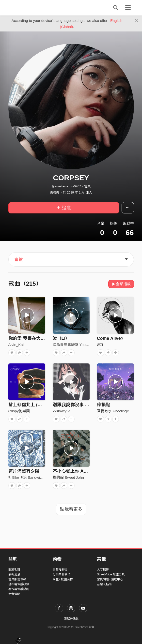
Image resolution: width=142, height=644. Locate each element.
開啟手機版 (71, 618)
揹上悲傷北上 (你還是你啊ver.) (39, 405)
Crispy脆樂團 (19, 411)
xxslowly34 (62, 411)
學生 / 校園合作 (63, 579)
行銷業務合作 (62, 574)
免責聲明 (14, 594)
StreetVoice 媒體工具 (111, 574)
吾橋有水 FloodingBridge (117, 411)
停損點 (104, 405)
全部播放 (121, 284)
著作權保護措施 (19, 589)
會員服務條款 (17, 579)
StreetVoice (29, 8)
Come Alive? (110, 338)
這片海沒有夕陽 (24, 471)
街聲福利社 (60, 569)
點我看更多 (71, 509)
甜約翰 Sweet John (68, 477)
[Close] (136, 21)
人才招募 (103, 569)
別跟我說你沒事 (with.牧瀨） (81, 405)
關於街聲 (14, 569)
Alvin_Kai (16, 345)
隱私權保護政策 (19, 584)
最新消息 (14, 574)
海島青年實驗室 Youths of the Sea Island (86, 345)
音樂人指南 (104, 584)
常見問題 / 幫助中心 (110, 579)
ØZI (100, 345)
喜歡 (18, 260)
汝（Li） (61, 338)
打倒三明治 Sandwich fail (29, 477)
